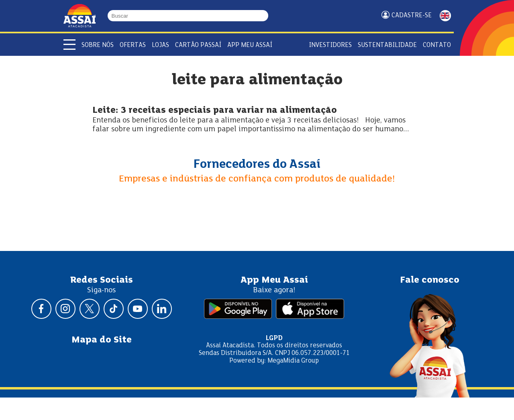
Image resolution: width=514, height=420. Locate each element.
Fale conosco (430, 280)
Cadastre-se (412, 15)
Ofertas (133, 45)
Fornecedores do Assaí (257, 165)
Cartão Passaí (198, 45)
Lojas (160, 45)
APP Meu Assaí (250, 45)
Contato (437, 45)
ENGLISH (445, 16)
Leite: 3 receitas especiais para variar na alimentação (214, 111)
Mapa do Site (102, 340)
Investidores (330, 45)
